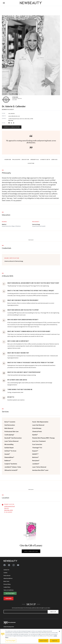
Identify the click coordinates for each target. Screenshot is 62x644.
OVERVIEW (8, 159)
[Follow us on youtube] (18, 565)
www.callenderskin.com (14, 116)
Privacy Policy (7, 584)
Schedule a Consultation (12, 127)
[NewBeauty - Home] (31, 3)
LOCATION (31, 163)
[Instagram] (14, 123)
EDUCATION (25, 159)
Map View (11, 120)
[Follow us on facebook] (5, 565)
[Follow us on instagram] (14, 565)
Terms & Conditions (9, 590)
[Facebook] (9, 123)
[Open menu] (4, 3)
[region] (31, 636)
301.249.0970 (11, 114)
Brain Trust (6, 581)
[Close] (59, 631)
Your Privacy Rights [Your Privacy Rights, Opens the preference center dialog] (11, 641)
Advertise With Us (8, 578)
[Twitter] (11, 123)
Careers (5, 573)
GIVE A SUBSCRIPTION (31, 551)
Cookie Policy (7, 587)
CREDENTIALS (35, 159)
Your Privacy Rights (10, 593)
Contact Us (6, 570)
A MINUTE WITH (45, 159)
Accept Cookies (43, 641)
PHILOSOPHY (16, 159)
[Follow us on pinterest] (9, 565)
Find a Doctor (7, 576)
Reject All (55, 641)
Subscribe (8, 599)
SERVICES (54, 159)
